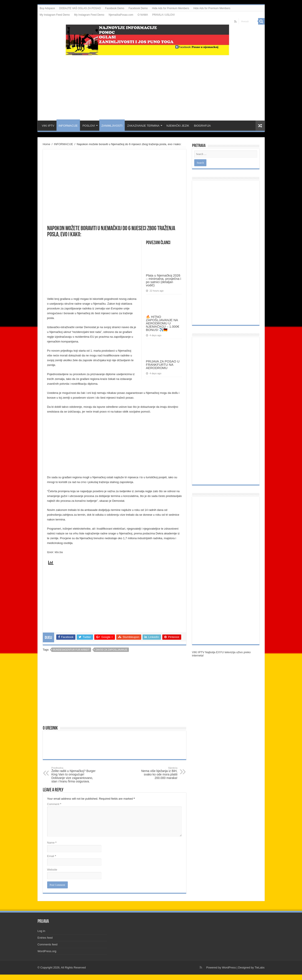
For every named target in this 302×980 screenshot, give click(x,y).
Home (47, 144)
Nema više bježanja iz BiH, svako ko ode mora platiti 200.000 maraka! (155, 773)
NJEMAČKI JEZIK (178, 126)
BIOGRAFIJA (202, 126)
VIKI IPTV (48, 126)
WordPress (229, 967)
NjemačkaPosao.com (121, 15)
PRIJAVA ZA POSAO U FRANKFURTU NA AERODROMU (163, 365)
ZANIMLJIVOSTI (112, 126)
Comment (54, 804)
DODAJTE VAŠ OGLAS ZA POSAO (80, 8)
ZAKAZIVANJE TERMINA (143, 126)
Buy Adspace (47, 8)
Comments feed (48, 944)
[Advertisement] (151, 86)
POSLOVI (89, 126)
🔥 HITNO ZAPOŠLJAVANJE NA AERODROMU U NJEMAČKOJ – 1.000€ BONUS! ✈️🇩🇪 (163, 323)
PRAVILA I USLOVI (163, 15)
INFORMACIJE (68, 126)
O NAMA (143, 15)
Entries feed (45, 938)
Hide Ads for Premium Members (171, 8)
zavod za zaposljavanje (112, 650)
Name (52, 843)
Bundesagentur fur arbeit (71, 650)
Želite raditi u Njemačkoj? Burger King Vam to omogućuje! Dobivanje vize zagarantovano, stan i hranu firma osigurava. (74, 775)
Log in (41, 931)
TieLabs (260, 967)
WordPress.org (47, 951)
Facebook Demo (115, 8)
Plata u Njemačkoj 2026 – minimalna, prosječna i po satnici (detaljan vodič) (164, 280)
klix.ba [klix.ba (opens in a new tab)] (59, 552)
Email (52, 856)
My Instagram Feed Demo (55, 15)
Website (52, 870)
